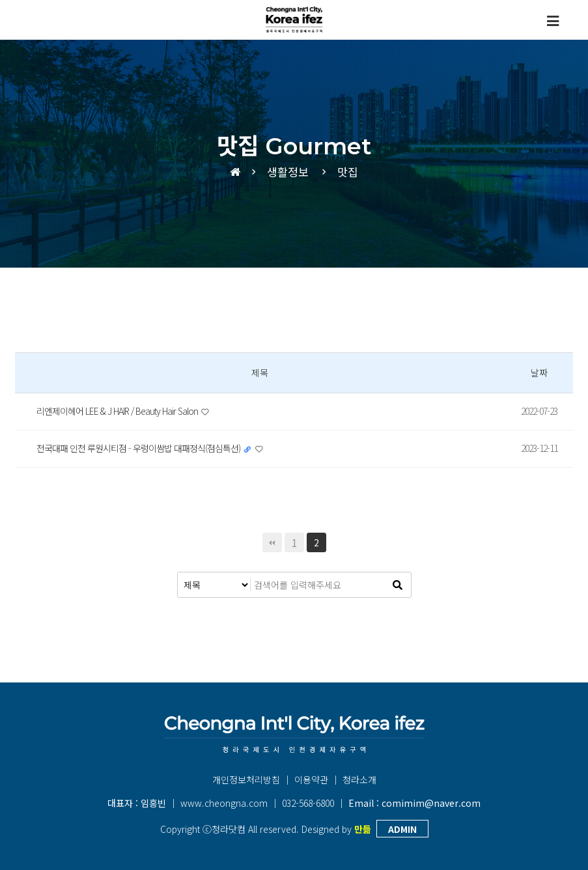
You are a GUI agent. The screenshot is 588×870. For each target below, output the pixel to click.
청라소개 (359, 779)
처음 (272, 542)
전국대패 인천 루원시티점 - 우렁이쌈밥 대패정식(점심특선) (139, 448)
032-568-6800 (308, 803)
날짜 (539, 372)
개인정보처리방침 (246, 779)
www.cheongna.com (224, 803)
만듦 (363, 829)
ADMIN (402, 829)
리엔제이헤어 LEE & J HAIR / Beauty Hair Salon (119, 411)
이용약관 (311, 779)
